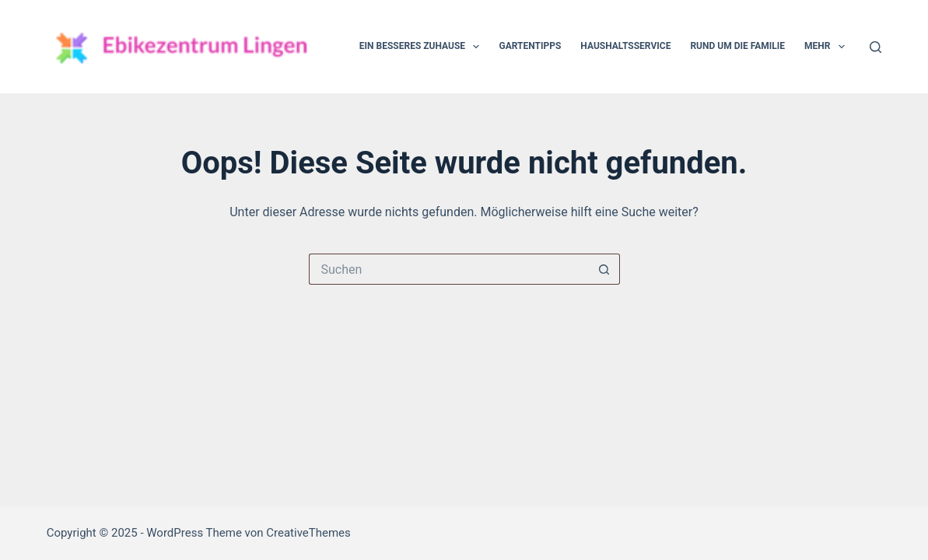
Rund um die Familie (737, 46)
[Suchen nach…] (449, 269)
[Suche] (875, 47)
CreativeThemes (308, 533)
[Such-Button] (604, 269)
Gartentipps (530, 46)
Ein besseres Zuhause (423, 47)
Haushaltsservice (625, 46)
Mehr (828, 47)
